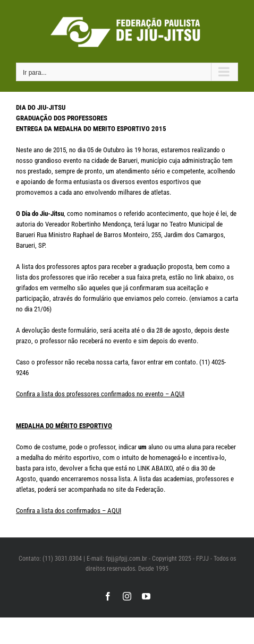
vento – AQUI (166, 394)
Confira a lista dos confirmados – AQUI (69, 511)
